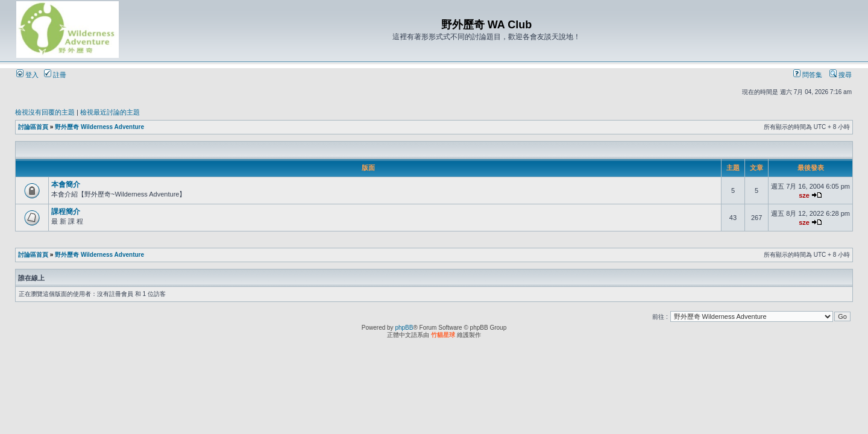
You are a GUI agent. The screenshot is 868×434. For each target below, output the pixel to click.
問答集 (808, 75)
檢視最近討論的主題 (110, 112)
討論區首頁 (33, 127)
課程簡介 (66, 212)
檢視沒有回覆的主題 (45, 112)
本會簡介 (66, 184)
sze (804, 195)
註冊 (55, 75)
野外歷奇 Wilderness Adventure (99, 127)
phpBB (404, 328)
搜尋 (841, 75)
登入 (27, 75)
